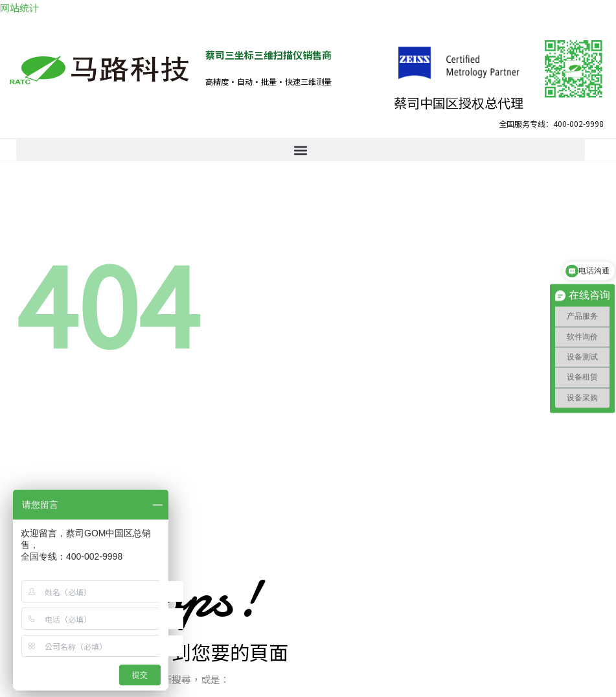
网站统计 (19, 7)
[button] (301, 150)
